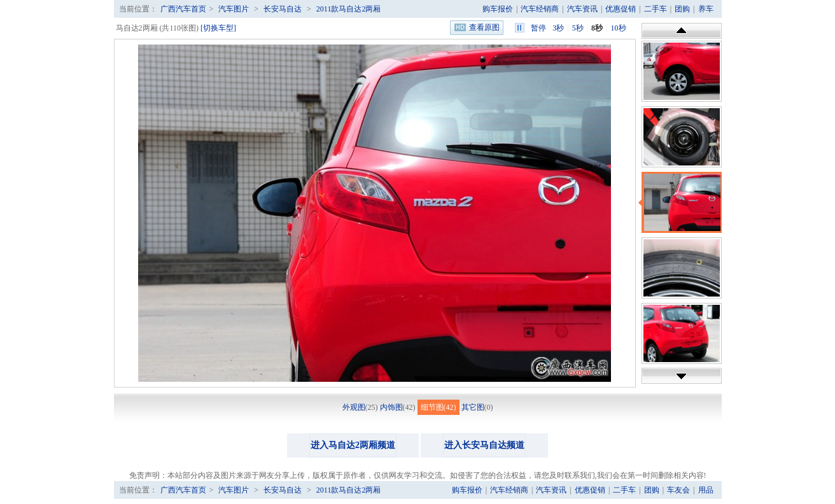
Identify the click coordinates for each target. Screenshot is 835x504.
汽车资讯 (582, 9)
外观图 (354, 407)
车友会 (678, 490)
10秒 (619, 28)
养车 (706, 9)
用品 (706, 490)
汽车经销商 (540, 9)
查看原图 (484, 27)
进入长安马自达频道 (484, 445)
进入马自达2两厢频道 (353, 445)
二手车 (656, 9)
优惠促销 (621, 9)
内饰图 (391, 407)
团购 (682, 9)
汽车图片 (234, 9)
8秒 (597, 28)
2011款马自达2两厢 (349, 9)
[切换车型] (218, 28)
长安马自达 (283, 9)
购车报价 (498, 9)
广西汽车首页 (183, 9)
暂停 (538, 28)
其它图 (473, 407)
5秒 (578, 28)
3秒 (558, 28)
